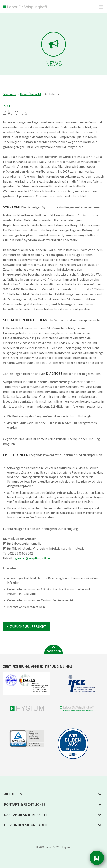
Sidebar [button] (97, 858)
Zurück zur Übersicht (28, 626)
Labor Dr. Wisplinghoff (26, 7)
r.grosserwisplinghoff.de (31, 558)
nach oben (54, 651)
